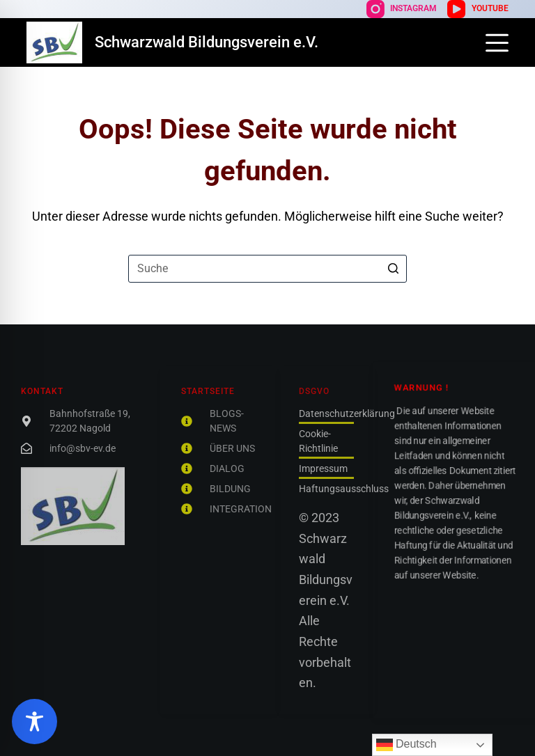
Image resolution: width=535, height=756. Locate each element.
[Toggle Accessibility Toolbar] (34, 722)
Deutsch (406, 745)
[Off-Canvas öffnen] (497, 43)
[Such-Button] (393, 269)
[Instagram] (402, 9)
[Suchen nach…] (267, 269)
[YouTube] (478, 9)
